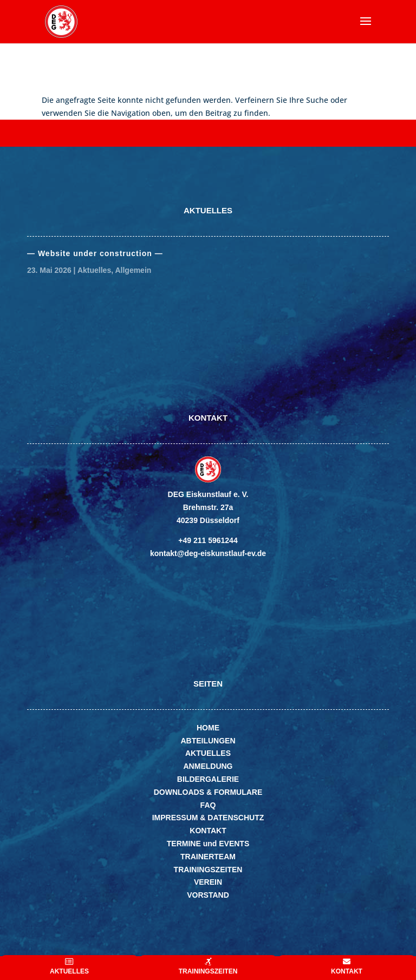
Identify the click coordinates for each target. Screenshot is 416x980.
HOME (208, 728)
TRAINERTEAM (208, 857)
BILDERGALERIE (208, 779)
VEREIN (208, 882)
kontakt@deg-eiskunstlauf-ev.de (208, 553)
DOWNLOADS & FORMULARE (208, 792)
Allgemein (133, 270)
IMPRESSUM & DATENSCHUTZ (208, 818)
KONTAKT (208, 831)
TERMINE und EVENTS (208, 844)
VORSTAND (208, 895)
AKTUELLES (208, 753)
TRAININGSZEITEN (208, 870)
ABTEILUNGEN (208, 741)
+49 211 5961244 (208, 540)
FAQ (208, 805)
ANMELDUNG (208, 766)
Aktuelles (94, 270)
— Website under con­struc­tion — (95, 253)
